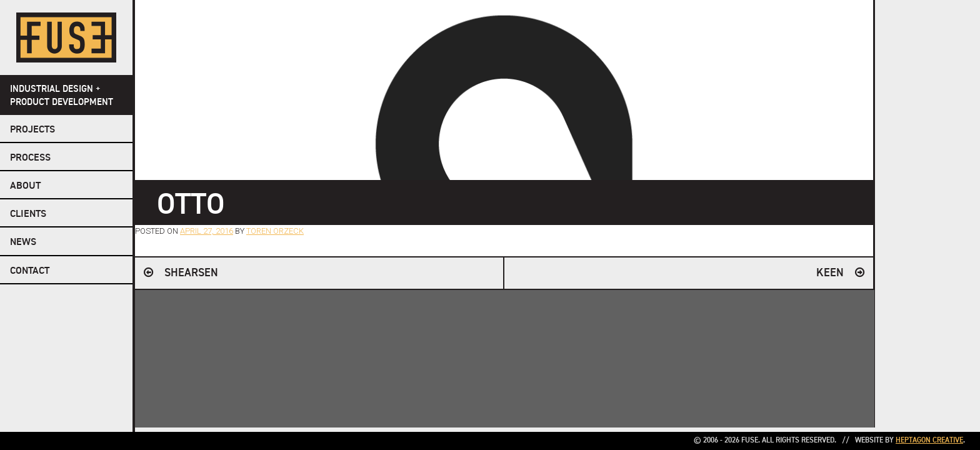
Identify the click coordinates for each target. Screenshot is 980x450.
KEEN (830, 273)
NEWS (23, 242)
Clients (28, 214)
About (25, 186)
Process (30, 158)
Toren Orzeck (275, 231)
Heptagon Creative (929, 441)
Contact (30, 271)
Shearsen (191, 273)
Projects (32, 130)
